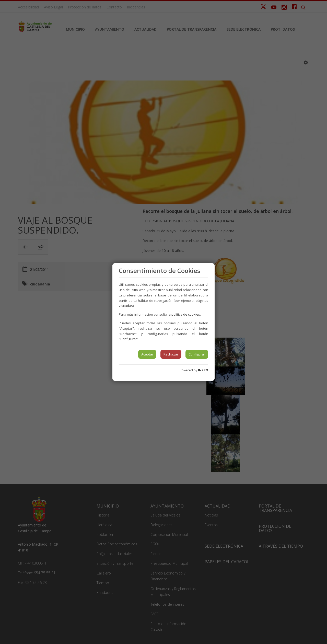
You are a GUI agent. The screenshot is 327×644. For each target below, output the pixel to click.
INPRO (203, 370)
